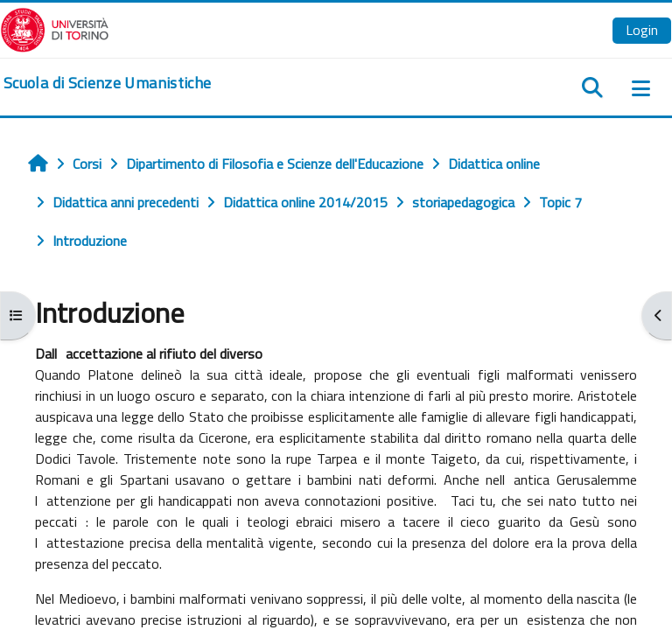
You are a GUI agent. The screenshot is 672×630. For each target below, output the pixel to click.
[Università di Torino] (55, 28)
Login (642, 30)
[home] (107, 83)
